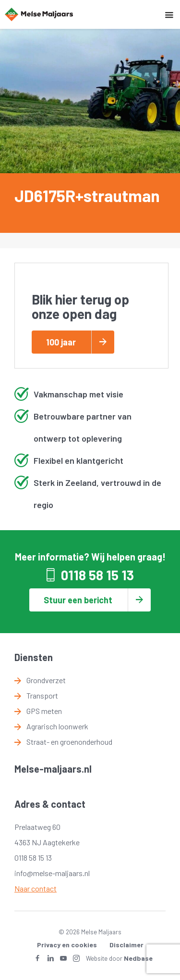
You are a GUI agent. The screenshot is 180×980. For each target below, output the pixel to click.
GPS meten (44, 711)
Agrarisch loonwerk (57, 726)
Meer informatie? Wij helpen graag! (90, 557)
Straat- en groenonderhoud (69, 742)
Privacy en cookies (67, 945)
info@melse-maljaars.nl (52, 873)
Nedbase (138, 958)
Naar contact (36, 888)
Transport (42, 695)
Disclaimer (126, 945)
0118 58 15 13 (97, 575)
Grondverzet (46, 680)
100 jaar (61, 342)
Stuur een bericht (78, 600)
